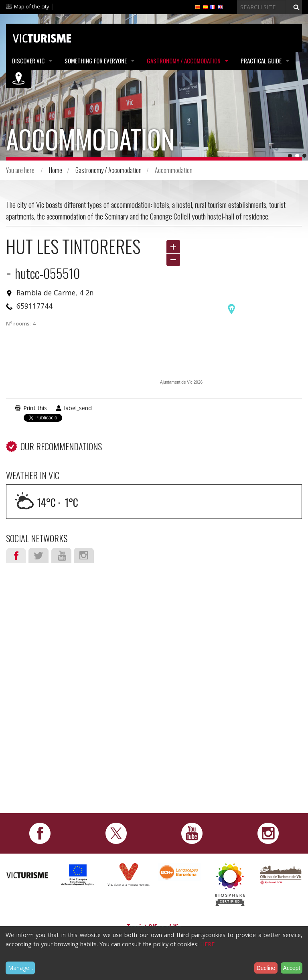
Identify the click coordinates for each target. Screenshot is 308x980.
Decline (266, 968)
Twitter (38, 555)
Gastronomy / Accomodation (184, 61)
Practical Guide (261, 61)
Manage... (20, 968)
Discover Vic (28, 61)
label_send (78, 408)
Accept (292, 968)
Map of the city (31, 6)
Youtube (61, 555)
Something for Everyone (96, 61)
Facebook (16, 555)
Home (56, 170)
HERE (207, 944)
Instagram (84, 555)
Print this (35, 408)
